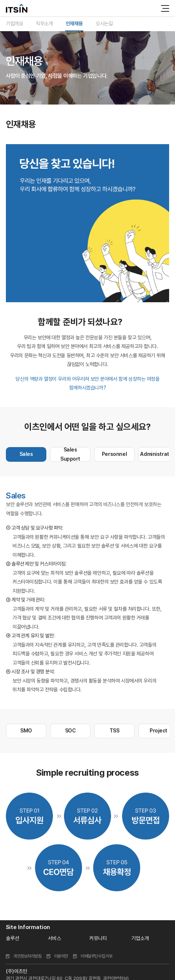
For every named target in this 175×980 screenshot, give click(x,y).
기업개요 (14, 23)
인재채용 (74, 23)
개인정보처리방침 (27, 956)
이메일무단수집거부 (96, 956)
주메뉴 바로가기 (0, 0)
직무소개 (44, 23)
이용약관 (61, 956)
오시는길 (104, 23)
